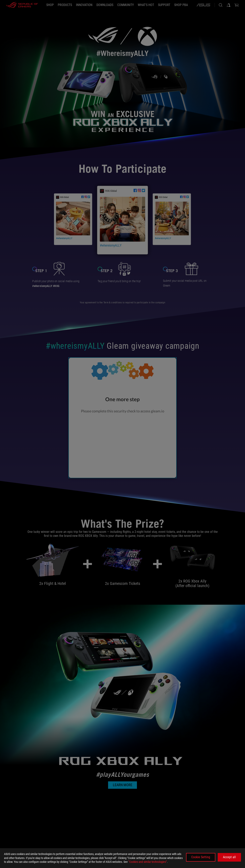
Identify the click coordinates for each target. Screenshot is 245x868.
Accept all (229, 857)
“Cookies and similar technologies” (148, 862)
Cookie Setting (201, 857)
